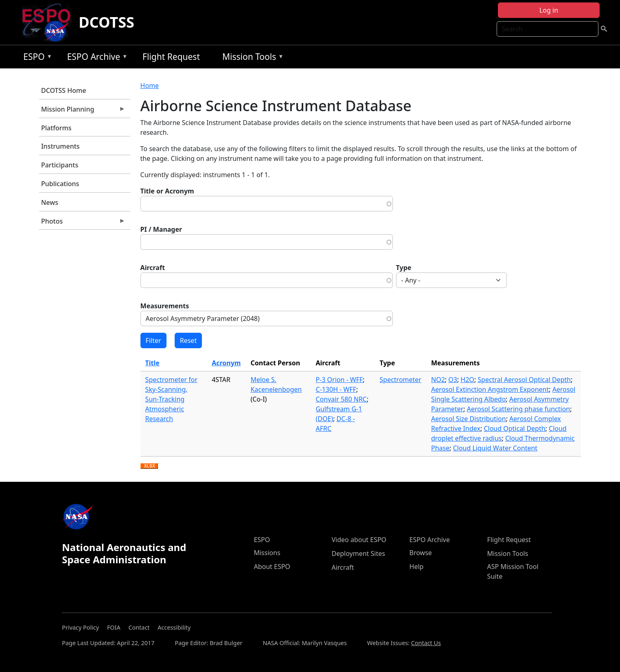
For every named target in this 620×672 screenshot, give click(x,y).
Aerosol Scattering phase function (518, 409)
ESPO (36, 58)
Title (152, 363)
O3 (453, 380)
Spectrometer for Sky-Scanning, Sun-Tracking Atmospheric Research (171, 399)
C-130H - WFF (336, 389)
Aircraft (153, 268)
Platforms (56, 128)
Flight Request (171, 57)
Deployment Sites (358, 553)
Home (150, 86)
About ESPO (272, 567)
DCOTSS (106, 22)
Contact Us (426, 643)
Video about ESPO (359, 540)
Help (417, 567)
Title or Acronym (167, 191)
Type (404, 268)
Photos (82, 223)
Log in (549, 10)
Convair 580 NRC (341, 399)
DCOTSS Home (64, 90)
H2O (467, 380)
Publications (60, 184)
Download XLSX (149, 466)
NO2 (438, 380)
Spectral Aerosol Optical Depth (524, 380)
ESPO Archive (95, 58)
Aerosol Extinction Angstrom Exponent (490, 389)
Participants (60, 165)
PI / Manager (161, 229)
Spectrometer (401, 380)
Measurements (165, 306)
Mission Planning (82, 111)
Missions (267, 553)
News (50, 202)
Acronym (226, 363)
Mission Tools (251, 58)
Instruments (60, 146)
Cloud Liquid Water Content (495, 448)
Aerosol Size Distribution (469, 419)
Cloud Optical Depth (514, 428)
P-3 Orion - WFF (339, 380)
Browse (421, 553)
